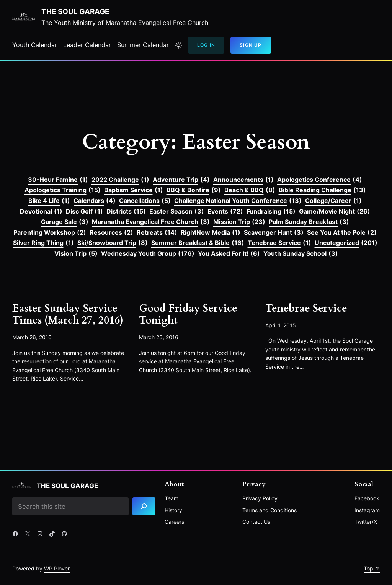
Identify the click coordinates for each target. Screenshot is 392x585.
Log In (206, 45)
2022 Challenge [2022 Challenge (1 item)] (120, 180)
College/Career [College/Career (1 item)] (333, 201)
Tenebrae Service (306, 308)
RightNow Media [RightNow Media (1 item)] (211, 233)
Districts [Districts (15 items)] (126, 212)
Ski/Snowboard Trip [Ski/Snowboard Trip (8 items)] (113, 243)
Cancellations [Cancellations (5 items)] (145, 201)
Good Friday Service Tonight (188, 315)
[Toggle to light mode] (178, 45)
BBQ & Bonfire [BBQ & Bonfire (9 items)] (194, 190)
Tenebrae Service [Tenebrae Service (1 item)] (279, 243)
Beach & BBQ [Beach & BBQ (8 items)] (250, 190)
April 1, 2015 (281, 325)
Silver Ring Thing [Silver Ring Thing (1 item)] (43, 243)
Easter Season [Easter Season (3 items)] (177, 212)
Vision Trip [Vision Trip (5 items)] (76, 254)
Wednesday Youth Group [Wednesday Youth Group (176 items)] (148, 254)
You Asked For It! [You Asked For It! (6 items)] (229, 254)
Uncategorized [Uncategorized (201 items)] (346, 243)
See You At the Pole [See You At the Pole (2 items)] (342, 233)
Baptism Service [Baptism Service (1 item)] (134, 190)
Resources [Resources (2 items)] (111, 233)
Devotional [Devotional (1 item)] (41, 212)
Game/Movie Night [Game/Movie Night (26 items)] (335, 212)
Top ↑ (372, 568)
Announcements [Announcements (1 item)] (243, 180)
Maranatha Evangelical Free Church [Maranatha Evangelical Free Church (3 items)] (151, 222)
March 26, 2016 (32, 337)
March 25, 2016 (159, 337)
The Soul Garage (75, 12)
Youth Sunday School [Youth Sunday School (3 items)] (301, 254)
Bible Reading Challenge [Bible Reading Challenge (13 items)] (322, 190)
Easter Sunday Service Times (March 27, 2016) (68, 315)
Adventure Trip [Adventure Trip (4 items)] (181, 180)
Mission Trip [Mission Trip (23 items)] (239, 222)
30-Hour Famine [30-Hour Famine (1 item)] (58, 180)
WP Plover (57, 568)
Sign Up (251, 45)
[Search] (144, 506)
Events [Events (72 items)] (225, 212)
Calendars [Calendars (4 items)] (95, 201)
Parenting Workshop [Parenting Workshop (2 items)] (50, 233)
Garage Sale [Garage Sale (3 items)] (65, 222)
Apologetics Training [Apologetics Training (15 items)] (63, 190)
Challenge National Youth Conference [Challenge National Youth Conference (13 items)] (238, 201)
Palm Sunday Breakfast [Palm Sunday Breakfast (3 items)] (309, 222)
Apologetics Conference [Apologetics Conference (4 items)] (320, 180)
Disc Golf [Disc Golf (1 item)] (84, 212)
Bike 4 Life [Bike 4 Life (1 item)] (49, 201)
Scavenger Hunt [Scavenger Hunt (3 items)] (274, 233)
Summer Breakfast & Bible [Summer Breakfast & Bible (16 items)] (198, 243)
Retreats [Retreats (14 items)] (157, 233)
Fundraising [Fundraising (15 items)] (271, 212)
